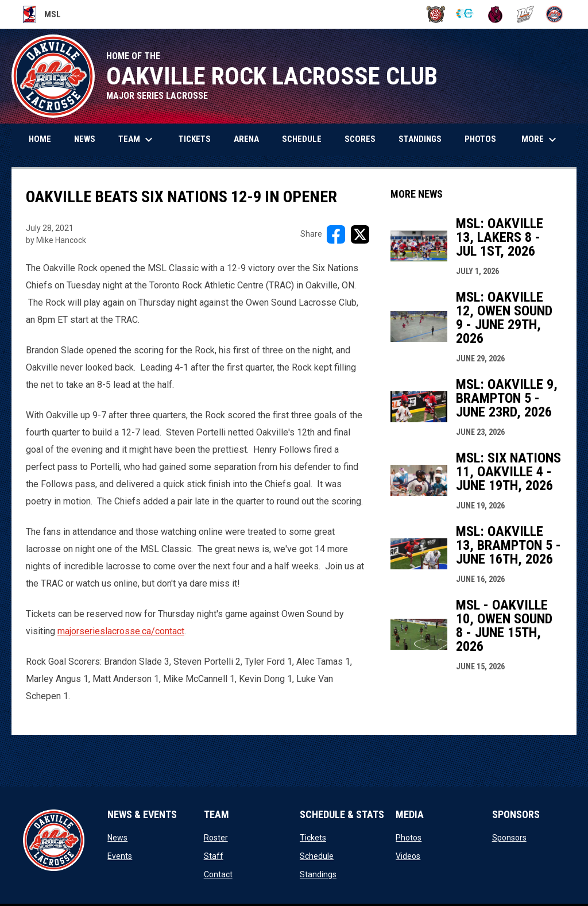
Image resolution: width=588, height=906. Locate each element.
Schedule (317, 856)
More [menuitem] (540, 140)
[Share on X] (360, 234)
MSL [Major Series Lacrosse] (42, 14)
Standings (318, 874)
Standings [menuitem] (420, 139)
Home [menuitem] (40, 139)
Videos (408, 856)
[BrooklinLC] (436, 14)
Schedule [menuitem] (302, 139)
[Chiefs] (465, 14)
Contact (218, 874)
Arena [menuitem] (246, 139)
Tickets (313, 838)
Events (120, 856)
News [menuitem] (85, 139)
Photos (409, 838)
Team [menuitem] (137, 140)
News (117, 838)
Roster (216, 838)
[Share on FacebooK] (336, 234)
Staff (214, 856)
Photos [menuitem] (480, 139)
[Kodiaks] (495, 14)
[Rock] (554, 14)
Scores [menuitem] (360, 139)
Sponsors (509, 838)
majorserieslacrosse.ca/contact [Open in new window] (121, 631)
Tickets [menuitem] (195, 139)
